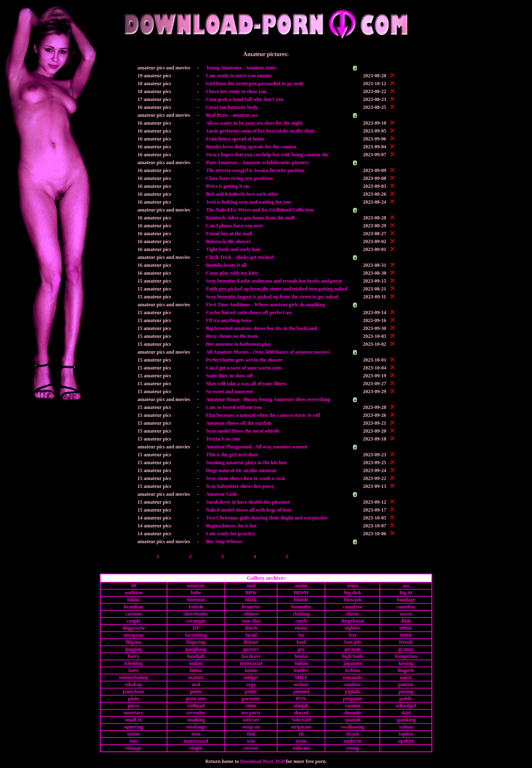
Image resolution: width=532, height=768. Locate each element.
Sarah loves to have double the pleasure (248, 502)
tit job (353, 734)
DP (196, 628)
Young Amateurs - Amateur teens (241, 68)
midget (251, 677)
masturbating (134, 677)
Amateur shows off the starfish (238, 423)
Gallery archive (265, 578)
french (406, 642)
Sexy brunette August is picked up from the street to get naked (272, 297)
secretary (134, 713)
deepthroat (353, 621)
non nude (353, 677)
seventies (196, 713)
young (353, 748)
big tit (406, 593)
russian (353, 706)
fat (301, 635)
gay (301, 649)
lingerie (406, 670)
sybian (406, 727)
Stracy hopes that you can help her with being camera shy (267, 155)
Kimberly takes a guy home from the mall (250, 218)
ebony (301, 628)
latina (196, 670)
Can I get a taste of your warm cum (243, 368)
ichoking (133, 663)
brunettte (301, 607)
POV (301, 699)
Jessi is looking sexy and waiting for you (248, 202)
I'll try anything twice (229, 320)
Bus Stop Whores (224, 542)
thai (251, 734)
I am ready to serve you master (239, 76)
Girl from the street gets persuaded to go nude (255, 84)
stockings (196, 727)
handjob (196, 656)
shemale (353, 713)
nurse (406, 677)
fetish (406, 635)
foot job (353, 642)
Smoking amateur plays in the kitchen (246, 463)
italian (301, 663)
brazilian (133, 607)
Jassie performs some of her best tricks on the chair (260, 131)
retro (251, 706)
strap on (251, 727)
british (196, 607)
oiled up (134, 684)
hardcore (251, 656)
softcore (251, 720)
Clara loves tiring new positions (239, 178)
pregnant (352, 699)
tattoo (133, 734)
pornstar (251, 699)
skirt (406, 713)
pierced (301, 692)
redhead (196, 706)
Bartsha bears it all (226, 265)
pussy (134, 706)
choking (301, 614)
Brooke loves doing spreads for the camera (251, 147)
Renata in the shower (228, 241)
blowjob (353, 600)
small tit (133, 720)
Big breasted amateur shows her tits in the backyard (261, 328)
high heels (353, 656)
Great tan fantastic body (232, 107)
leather (301, 670)
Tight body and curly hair (233, 249)
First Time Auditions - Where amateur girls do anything (265, 305)
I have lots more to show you (236, 91)
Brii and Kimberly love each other (242, 194)
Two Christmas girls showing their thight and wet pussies (266, 518)
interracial (251, 663)
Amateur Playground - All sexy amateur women (256, 447)
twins (301, 741)
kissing (406, 663)
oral (196, 684)
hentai (301, 656)
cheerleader (196, 614)
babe (196, 593)
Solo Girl (301, 720)
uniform (352, 741)
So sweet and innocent (229, 391)
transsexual (196, 741)
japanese (353, 663)
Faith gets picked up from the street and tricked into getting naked (276, 289)
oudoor (301, 684)
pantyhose (133, 692)
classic (353, 614)
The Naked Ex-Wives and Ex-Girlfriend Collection (260, 210)
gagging (133, 649)
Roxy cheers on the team (232, 336)
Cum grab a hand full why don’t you (245, 99)
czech (301, 621)
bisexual (196, 600)
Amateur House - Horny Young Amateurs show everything (268, 399)
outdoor (353, 684)
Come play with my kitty (232, 273)
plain (133, 699)
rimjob (301, 706)
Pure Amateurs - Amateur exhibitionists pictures (257, 162)
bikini (133, 600)
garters (251, 649)
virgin (196, 748)
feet (353, 635)
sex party (251, 713)
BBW (251, 593)
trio (251, 741)
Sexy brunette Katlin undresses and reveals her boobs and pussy (274, 281)
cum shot (251, 621)
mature (196, 677)
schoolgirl (406, 706)
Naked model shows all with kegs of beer (249, 510)
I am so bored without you (234, 407)
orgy (251, 684)
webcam (301, 748)
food (301, 642)
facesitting (196, 635)
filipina (134, 642)
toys (134, 741)
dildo (406, 621)
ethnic (406, 628)
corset (406, 614)
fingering (196, 642)
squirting (134, 727)
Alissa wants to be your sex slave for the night (254, 123)
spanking (406, 720)
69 (133, 586)
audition (134, 593)
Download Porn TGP (262, 761)
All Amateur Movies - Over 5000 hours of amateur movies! (268, 352)
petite (251, 692)
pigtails (353, 692)
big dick (353, 593)
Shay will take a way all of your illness (246, 384)
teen (196, 734)
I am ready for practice (230, 534)
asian (353, 586)
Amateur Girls (221, 494)
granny (406, 649)
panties (406, 684)
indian (196, 663)
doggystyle (133, 628)
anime (301, 586)
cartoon (134, 614)
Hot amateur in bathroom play (238, 344)
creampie (196, 621)
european (133, 635)
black (251, 600)
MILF (301, 677)
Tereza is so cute (223, 439)
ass (406, 586)
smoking (196, 720)
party (196, 692)
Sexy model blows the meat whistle (243, 431)
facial (251, 635)
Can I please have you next (234, 226)
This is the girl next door (232, 455)
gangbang (196, 649)
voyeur (251, 748)
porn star (196, 699)
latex (134, 670)
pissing (406, 692)
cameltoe (406, 607)
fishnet (251, 642)
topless (406, 734)
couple (134, 621)
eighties (353, 628)
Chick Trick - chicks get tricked (239, 257)
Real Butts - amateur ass (232, 115)
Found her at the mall (229, 234)
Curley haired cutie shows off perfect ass (249, 313)
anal (251, 586)
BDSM (301, 593)
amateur (196, 586)
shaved (301, 713)
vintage (134, 748)
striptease (301, 727)
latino (251, 670)
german (353, 649)
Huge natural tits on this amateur (241, 470)
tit (301, 734)
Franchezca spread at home (235, 139)
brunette (251, 607)
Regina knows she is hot (231, 526)
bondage (406, 600)
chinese (251, 614)
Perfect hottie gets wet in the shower (244, 360)
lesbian (352, 670)
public (406, 699)
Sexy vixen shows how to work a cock (245, 478)
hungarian (406, 656)
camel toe (352, 607)
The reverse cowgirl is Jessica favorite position (255, 170)
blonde (301, 600)
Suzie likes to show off (229, 376)
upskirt (406, 741)
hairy (134, 656)
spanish (353, 720)
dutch (251, 628)
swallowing (353, 727)
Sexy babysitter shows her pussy (240, 486)
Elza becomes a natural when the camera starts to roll (263, 415)
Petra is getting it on (227, 186)
